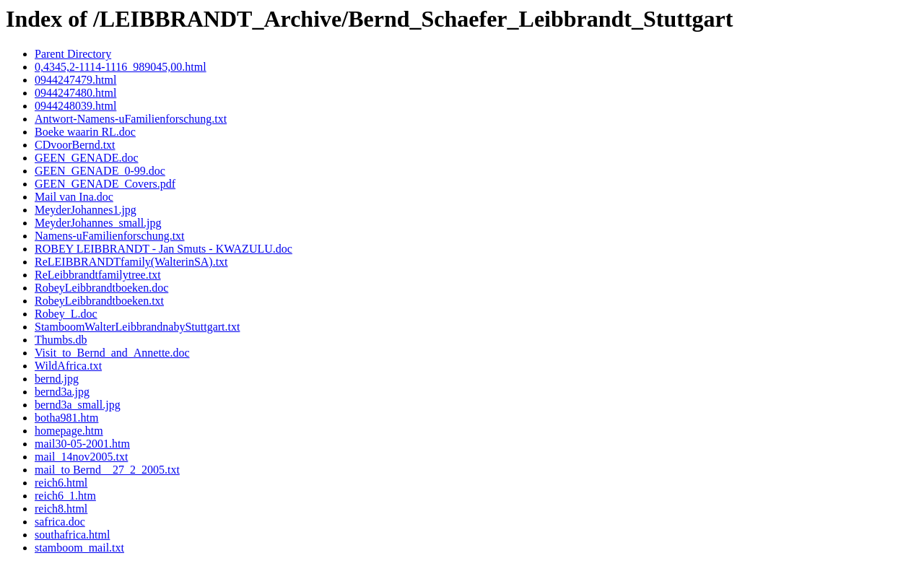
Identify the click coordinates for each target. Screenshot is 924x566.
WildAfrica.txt (68, 366)
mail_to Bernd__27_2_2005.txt (107, 470)
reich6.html (61, 483)
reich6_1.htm (65, 496)
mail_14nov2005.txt (81, 457)
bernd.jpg (57, 379)
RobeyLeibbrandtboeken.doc (101, 288)
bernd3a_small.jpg (78, 405)
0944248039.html (75, 106)
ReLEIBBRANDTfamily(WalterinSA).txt (131, 262)
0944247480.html (75, 93)
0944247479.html (75, 80)
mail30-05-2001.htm (82, 444)
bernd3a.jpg (62, 392)
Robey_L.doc (66, 314)
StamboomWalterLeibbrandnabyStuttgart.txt (137, 327)
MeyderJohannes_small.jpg (98, 223)
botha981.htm (66, 418)
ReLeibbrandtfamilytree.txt (98, 275)
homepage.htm (69, 431)
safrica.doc (60, 522)
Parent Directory (73, 54)
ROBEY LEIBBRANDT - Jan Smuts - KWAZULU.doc (164, 249)
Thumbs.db (61, 340)
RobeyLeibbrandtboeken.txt (99, 301)
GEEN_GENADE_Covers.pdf (105, 184)
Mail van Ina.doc (74, 197)
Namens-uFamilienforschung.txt (110, 236)
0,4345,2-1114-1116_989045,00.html (121, 67)
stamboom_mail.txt (79, 548)
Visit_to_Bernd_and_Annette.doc (112, 353)
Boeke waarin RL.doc (85, 132)
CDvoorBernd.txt (75, 145)
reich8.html (61, 509)
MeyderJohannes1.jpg (86, 210)
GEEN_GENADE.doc (87, 158)
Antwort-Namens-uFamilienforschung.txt (131, 119)
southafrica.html (72, 535)
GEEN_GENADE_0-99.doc (100, 171)
